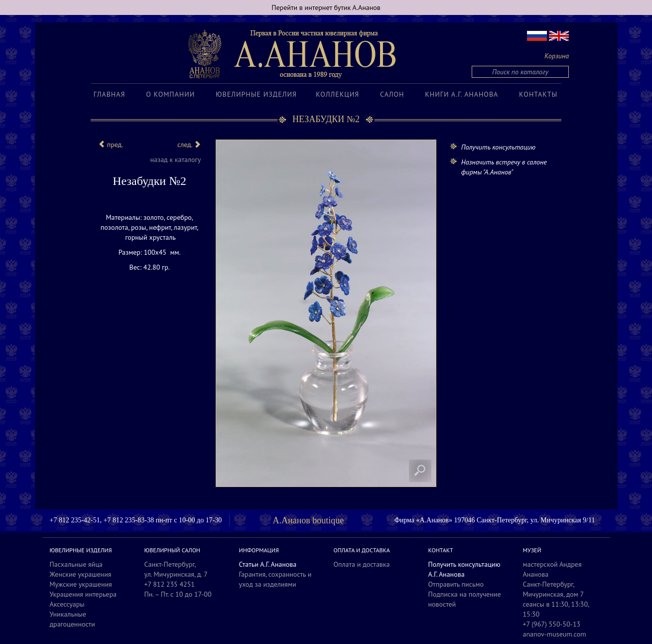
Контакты (538, 94)
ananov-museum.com (555, 634)
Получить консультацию (498, 147)
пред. (111, 145)
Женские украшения (81, 574)
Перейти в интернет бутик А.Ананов (326, 7)
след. (189, 145)
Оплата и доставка (362, 564)
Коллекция (337, 94)
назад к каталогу (175, 160)
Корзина (557, 56)
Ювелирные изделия (256, 94)
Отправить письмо (456, 584)
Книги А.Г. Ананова (461, 94)
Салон (392, 94)
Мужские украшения (81, 584)
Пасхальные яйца (76, 564)
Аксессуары (67, 604)
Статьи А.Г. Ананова (268, 564)
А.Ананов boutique (309, 520)
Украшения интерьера (83, 594)
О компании (170, 94)
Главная (110, 94)
